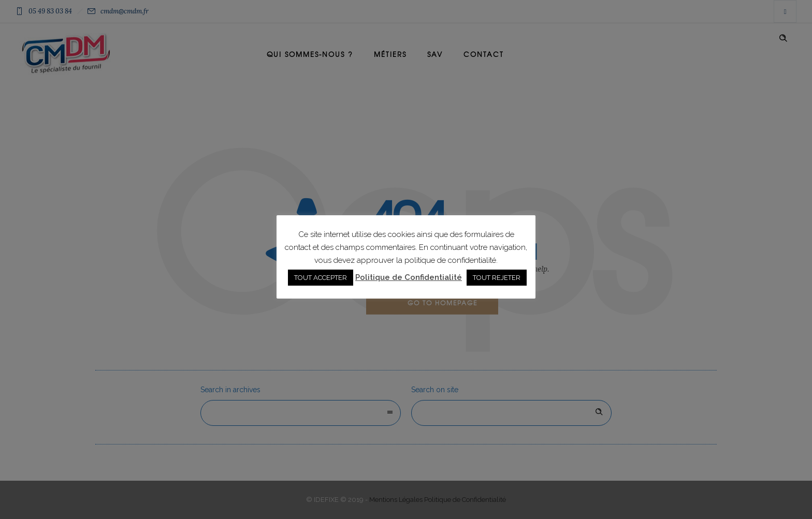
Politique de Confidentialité (409, 277)
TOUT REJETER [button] (497, 278)
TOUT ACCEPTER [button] (321, 278)
